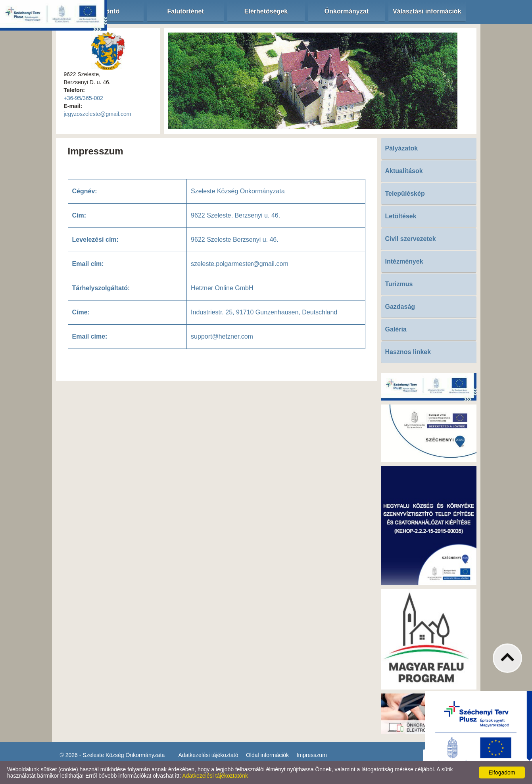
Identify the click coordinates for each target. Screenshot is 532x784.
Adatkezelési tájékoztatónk (215, 776)
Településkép (405, 194)
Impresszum (312, 755)
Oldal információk (267, 755)
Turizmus (399, 284)
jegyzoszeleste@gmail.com (98, 114)
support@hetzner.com (222, 336)
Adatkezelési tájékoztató (208, 755)
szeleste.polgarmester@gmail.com (240, 264)
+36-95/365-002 (84, 98)
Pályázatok (402, 148)
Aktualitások (404, 171)
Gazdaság (400, 307)
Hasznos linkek (408, 352)
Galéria (396, 329)
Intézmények (404, 261)
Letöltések (401, 216)
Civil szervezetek (411, 239)
